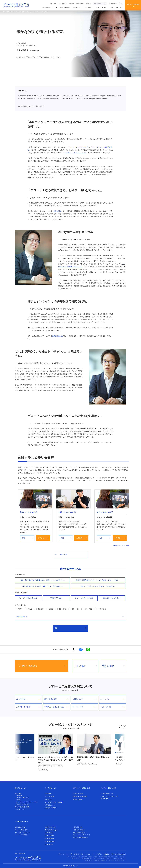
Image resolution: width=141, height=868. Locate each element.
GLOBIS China (49, 833)
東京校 (29, 12)
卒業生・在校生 (100, 8)
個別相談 (112, 666)
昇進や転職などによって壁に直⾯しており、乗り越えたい (42, 586)
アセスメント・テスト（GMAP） (54, 802)
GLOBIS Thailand (50, 841)
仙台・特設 (62, 609)
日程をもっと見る (121, 546)
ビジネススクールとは (100, 859)
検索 (70, 628)
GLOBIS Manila (49, 838)
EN (121, 4)
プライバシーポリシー (65, 854)
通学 (54, 57)
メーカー (36, 57)
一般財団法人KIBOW (79, 830)
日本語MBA (20, 796)
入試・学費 (88, 8)
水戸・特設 (88, 609)
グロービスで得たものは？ (84, 598)
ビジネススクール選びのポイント (116, 859)
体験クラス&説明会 (133, 4)
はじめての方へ (46, 8)
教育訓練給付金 (57, 336)
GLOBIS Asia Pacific (51, 827)
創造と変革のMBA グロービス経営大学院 (14, 12)
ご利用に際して (78, 854)
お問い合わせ (80, 3)
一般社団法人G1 (77, 827)
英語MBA (19, 800)
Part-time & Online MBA (23, 804)
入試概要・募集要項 (29, 707)
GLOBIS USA (49, 844)
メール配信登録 (105, 854)
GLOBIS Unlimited (20, 810)
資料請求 (88, 3)
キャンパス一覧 (112, 707)
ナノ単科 (19, 798)
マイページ (113, 4)
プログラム (77, 8)
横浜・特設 (75, 609)
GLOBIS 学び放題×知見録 (22, 807)
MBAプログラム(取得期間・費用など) (103, 857)
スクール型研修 (49, 796)
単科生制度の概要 (57, 699)
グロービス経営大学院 (62, 8)
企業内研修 (48, 793)
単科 (24, 798)
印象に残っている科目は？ (112, 598)
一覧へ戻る (61, 555)
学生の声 (36, 12)
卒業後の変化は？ (56, 598)
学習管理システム (50, 805)
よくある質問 (63, 3)
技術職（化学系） (46, 57)
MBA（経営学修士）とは (73, 857)
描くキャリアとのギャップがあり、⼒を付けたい (98, 586)
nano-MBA (20, 802)
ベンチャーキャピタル (107, 793)
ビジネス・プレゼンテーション (76, 153)
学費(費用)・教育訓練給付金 (57, 707)
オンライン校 (102, 609)
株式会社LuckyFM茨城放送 (80, 838)
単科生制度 (57, 211)
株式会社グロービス (21, 827)
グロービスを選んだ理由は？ (29, 598)
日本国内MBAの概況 (87, 857)
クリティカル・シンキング (78, 147)
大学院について (85, 699)
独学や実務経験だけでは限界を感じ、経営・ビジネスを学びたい (42, 580)
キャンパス (53, 3)
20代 (59, 57)
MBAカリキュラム (120, 857)
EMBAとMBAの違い (87, 859)
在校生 (19, 57)
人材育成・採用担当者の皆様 (119, 854)
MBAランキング (76, 859)
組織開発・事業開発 (51, 808)
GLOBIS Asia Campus (51, 830)
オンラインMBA (85, 707)
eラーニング (49, 799)
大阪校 (30, 609)
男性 (25, 57)
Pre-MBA (26, 802)
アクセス (72, 3)
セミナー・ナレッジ (115, 8)
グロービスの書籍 (78, 793)
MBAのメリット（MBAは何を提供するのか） (97, 860)
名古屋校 (40, 609)
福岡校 (51, 609)
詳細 (28, 538)
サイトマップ (87, 854)
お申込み (43, 538)
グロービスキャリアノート (118, 860)
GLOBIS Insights (77, 799)
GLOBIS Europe (50, 836)
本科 (27, 798)
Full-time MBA (33, 802)
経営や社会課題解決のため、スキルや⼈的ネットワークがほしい (98, 580)
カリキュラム (112, 699)
